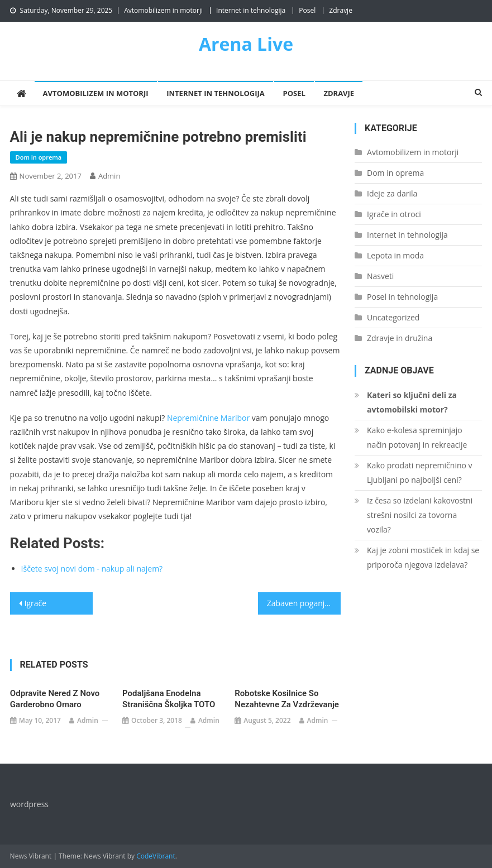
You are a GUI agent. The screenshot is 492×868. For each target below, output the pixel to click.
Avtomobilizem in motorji (163, 10)
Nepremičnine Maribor (208, 418)
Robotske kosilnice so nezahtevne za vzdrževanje (287, 699)
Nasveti (380, 276)
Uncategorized (393, 317)
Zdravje (341, 10)
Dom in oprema (39, 157)
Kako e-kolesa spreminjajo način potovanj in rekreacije (417, 437)
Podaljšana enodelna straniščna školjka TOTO (169, 699)
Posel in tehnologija (402, 297)
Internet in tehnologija (251, 10)
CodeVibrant (156, 856)
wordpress (29, 804)
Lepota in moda (395, 255)
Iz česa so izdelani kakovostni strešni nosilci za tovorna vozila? (420, 515)
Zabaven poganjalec (303, 603)
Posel (307, 10)
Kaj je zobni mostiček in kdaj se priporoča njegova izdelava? (423, 557)
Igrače (36, 603)
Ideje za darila (392, 193)
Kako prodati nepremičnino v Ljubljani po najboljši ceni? (420, 473)
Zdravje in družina (400, 338)
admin (109, 176)
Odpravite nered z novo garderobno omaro (55, 699)
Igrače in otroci (394, 214)
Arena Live (246, 44)
